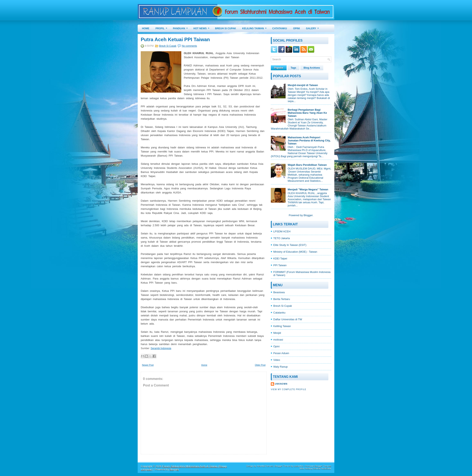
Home (146, 28)
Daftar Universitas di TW (288, 319)
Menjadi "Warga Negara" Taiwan (308, 189)
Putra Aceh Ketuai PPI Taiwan (175, 40)
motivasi (278, 340)
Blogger (308, 215)
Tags (293, 68)
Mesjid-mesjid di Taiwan (303, 85)
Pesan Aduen (281, 353)
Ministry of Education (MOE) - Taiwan (295, 252)
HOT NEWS (203, 27)
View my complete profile (289, 389)
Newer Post (148, 365)
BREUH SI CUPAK (226, 28)
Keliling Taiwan (282, 326)
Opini (276, 346)
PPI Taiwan (280, 265)
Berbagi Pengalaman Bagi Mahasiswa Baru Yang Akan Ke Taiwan (307, 113)
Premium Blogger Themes (318, 466)
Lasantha (298, 466)
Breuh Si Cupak (168, 46)
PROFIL (163, 27)
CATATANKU (280, 28)
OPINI (297, 28)
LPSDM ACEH (282, 231)
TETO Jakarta (282, 238)
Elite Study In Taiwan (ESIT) (290, 245)
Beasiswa (279, 292)
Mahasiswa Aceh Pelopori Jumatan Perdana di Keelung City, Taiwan (309, 140)
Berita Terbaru (282, 299)
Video (277, 360)
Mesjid (277, 333)
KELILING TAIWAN (256, 27)
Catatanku (279, 313)
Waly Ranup (280, 367)
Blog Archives (312, 68)
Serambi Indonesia (161, 348)
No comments (189, 46)
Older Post (260, 365)
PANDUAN (182, 27)
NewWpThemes (265, 466)
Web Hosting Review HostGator (315, 468)
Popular (279, 68)
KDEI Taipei (280, 258)
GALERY (314, 27)
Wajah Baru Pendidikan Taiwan (307, 165)
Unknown (281, 384)
